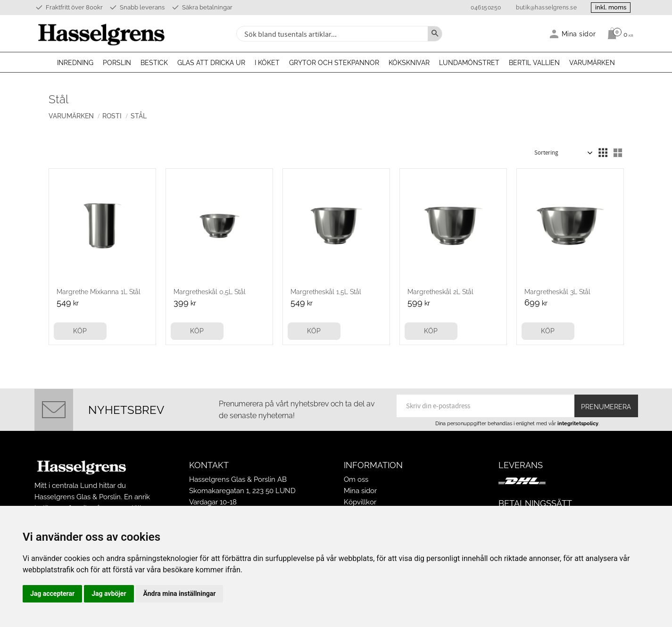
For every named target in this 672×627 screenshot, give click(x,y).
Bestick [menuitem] (154, 63)
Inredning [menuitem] (75, 63)
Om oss (356, 479)
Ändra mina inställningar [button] (180, 594)
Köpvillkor (360, 502)
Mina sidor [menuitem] (579, 34)
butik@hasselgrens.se (546, 8)
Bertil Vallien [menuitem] (534, 63)
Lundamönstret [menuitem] (469, 63)
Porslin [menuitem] (117, 63)
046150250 (485, 8)
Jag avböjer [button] (109, 594)
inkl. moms (611, 7)
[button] (603, 153)
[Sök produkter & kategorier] (331, 34)
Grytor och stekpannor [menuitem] (334, 63)
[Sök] (435, 34)
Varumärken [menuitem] (592, 63)
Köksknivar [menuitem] (409, 63)
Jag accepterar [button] (52, 594)
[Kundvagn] (618, 33)
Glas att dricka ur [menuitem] (211, 63)
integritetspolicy (578, 423)
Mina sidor (360, 491)
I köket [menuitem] (267, 63)
